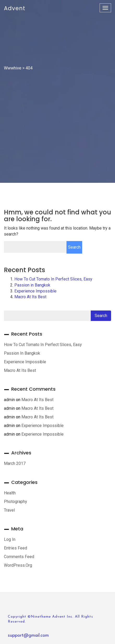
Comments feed (19, 557)
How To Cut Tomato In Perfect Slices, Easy (53, 279)
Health (10, 493)
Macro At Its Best (30, 297)
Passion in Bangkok (32, 285)
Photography (16, 502)
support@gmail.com (28, 636)
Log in (10, 539)
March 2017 (15, 463)
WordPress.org (18, 565)
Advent (15, 8)
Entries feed (16, 548)
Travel (9, 510)
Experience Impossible (35, 291)
